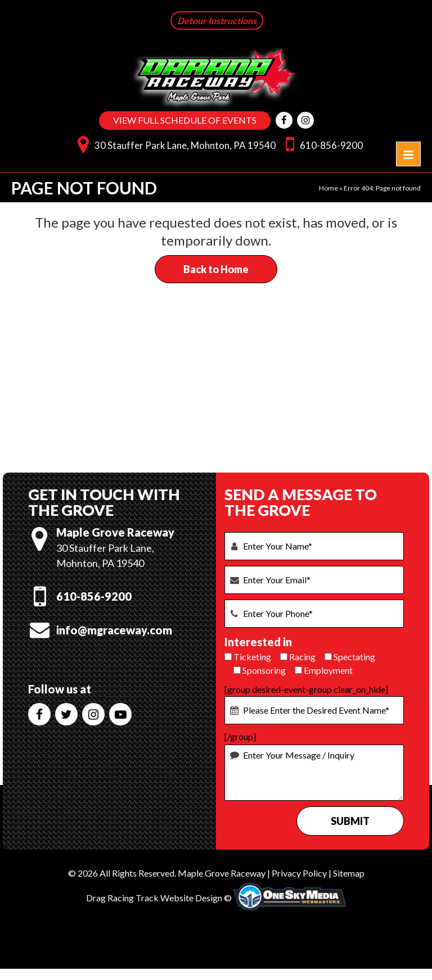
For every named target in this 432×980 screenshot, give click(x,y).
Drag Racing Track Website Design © (159, 897)
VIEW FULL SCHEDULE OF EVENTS (185, 121)
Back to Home (216, 268)
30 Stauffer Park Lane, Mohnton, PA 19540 (174, 142)
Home (328, 187)
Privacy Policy (299, 872)
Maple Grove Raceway (222, 872)
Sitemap (349, 872)
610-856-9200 (321, 142)
